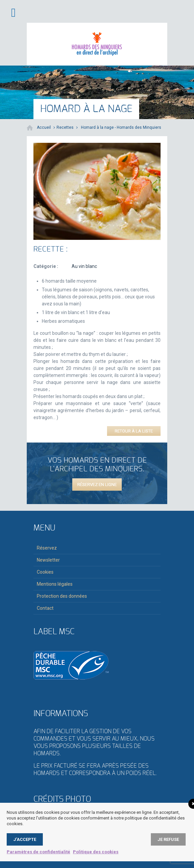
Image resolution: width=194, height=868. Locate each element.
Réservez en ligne (97, 485)
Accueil (44, 127)
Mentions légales (55, 584)
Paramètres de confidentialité (38, 852)
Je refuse (168, 839)
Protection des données (62, 596)
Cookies (45, 572)
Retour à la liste (134, 431)
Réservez (47, 548)
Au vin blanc (84, 266)
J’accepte (25, 839)
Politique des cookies (96, 852)
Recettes (65, 127)
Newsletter (48, 560)
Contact (45, 608)
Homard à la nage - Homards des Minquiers (121, 127)
